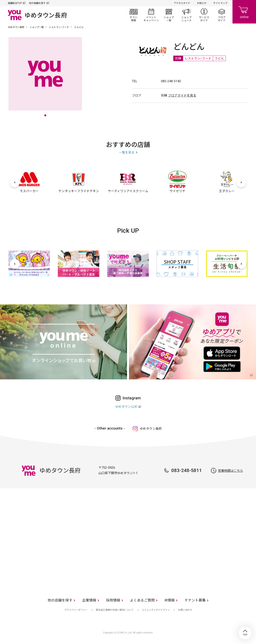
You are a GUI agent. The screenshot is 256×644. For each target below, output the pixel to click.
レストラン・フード (59, 27)
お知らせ (202, 3)
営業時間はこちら (231, 471)
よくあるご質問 (142, 600)
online (244, 12)
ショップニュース (186, 15)
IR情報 (170, 600)
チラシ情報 (133, 15)
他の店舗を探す (37, 3)
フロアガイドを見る (182, 95)
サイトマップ (220, 3)
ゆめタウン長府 (16, 27)
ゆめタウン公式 (126, 407)
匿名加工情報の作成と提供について (115, 610)
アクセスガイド (182, 3)
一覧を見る (127, 152)
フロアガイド (222, 15)
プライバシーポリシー (76, 610)
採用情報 (113, 600)
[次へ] (241, 182)
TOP (245, 633)
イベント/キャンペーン (151, 15)
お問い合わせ (185, 610)
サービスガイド (204, 15)
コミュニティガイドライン (156, 610)
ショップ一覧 (169, 15)
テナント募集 (195, 600)
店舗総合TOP (15, 3)
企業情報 (89, 600)
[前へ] (15, 182)
